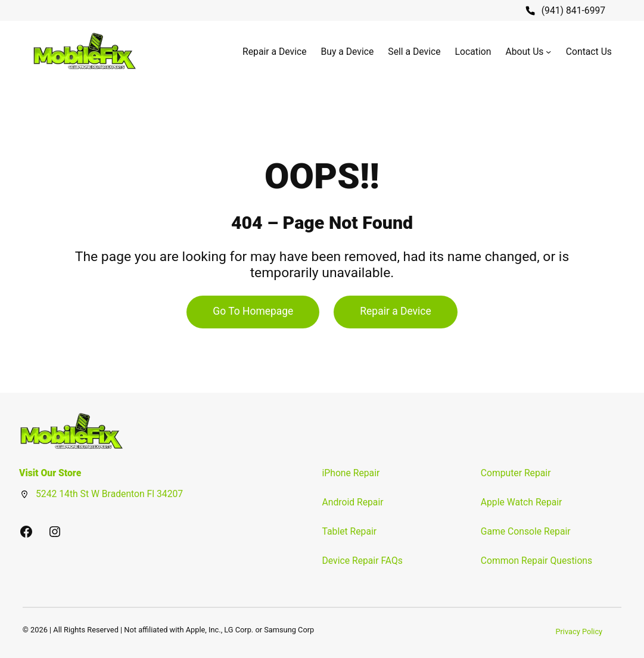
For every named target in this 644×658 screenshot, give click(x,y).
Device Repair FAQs (363, 561)
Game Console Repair (526, 531)
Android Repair (353, 502)
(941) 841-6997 (573, 10)
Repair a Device (395, 311)
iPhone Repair (351, 473)
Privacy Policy (579, 631)
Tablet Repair (350, 531)
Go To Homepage (253, 311)
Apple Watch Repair (522, 502)
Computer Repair (516, 473)
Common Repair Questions (536, 561)
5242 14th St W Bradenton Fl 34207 (109, 494)
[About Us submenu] (548, 52)
